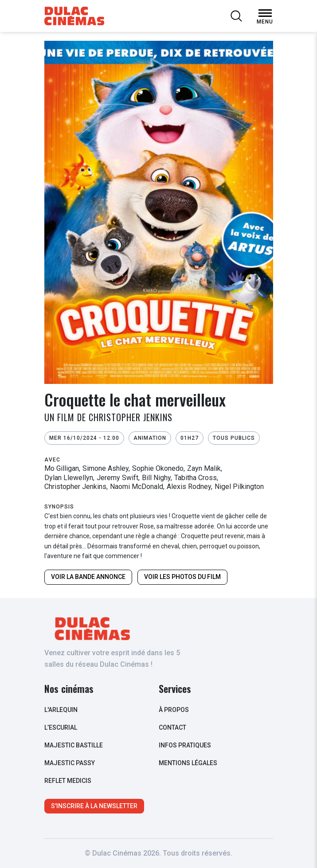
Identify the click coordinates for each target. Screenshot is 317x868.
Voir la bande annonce (88, 577)
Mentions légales (188, 763)
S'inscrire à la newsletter (94, 806)
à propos (174, 710)
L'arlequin (61, 710)
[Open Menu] (265, 13)
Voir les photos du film (182, 577)
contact (172, 727)
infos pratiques (185, 745)
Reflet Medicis (68, 781)
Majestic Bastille (74, 745)
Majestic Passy (70, 763)
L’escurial (61, 727)
